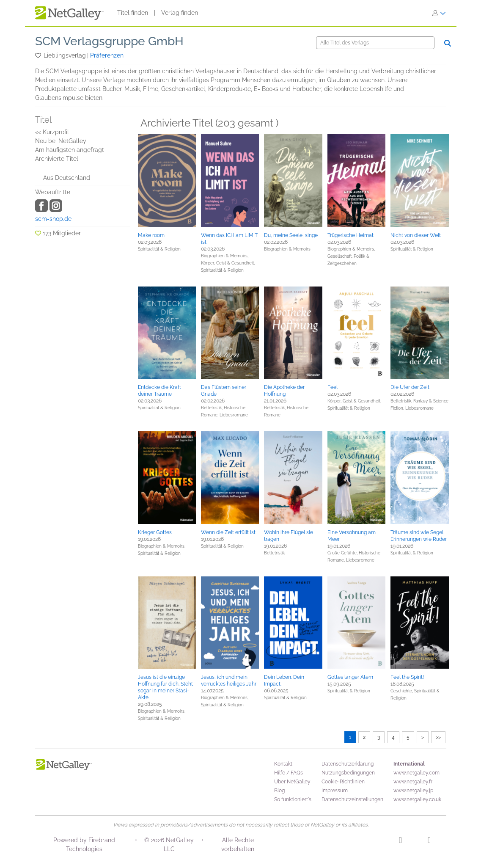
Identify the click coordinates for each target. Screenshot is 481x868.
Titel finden (133, 13)
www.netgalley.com (416, 773)
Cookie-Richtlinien (343, 782)
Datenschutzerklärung (348, 764)
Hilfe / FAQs (289, 773)
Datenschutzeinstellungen (352, 799)
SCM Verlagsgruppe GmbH (109, 41)
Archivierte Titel (57, 159)
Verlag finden (180, 13)
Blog (279, 791)
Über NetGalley (292, 782)
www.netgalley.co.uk (417, 799)
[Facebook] (429, 841)
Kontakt (283, 764)
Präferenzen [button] (107, 55)
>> (438, 737)
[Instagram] (400, 841)
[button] (39, 55)
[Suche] (375, 43)
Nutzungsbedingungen (348, 773)
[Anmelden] (439, 13)
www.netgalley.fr (413, 782)
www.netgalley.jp (413, 791)
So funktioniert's (293, 799)
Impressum (335, 791)
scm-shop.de (53, 219)
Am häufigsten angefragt (70, 150)
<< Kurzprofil (52, 132)
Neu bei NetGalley (61, 141)
